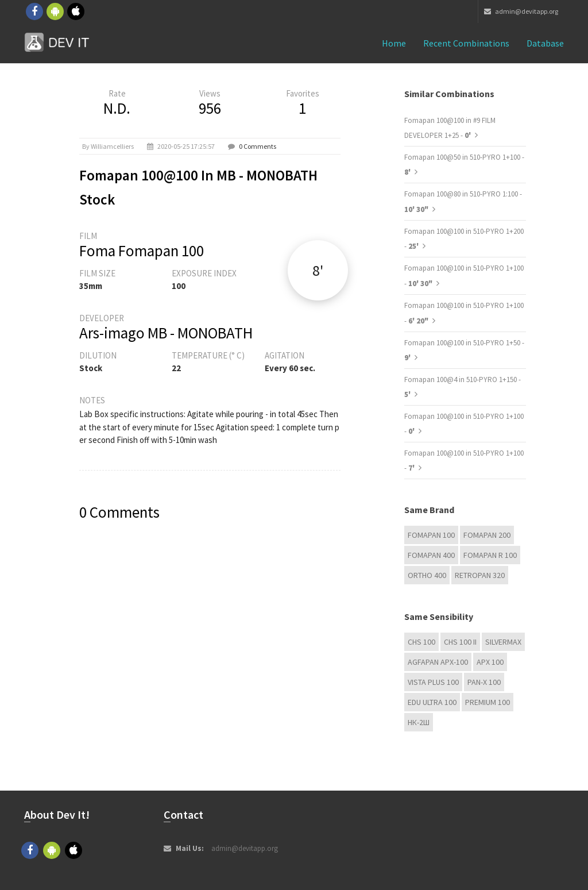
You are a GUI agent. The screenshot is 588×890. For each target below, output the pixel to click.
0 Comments (258, 146)
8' (318, 270)
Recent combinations (466, 43)
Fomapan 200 (487, 535)
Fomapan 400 (431, 555)
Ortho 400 (427, 575)
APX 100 (490, 662)
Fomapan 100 (431, 535)
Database (545, 43)
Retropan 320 (480, 575)
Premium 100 (488, 702)
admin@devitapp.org (521, 11)
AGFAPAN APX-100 (438, 662)
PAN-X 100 (484, 682)
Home (394, 43)
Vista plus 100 (433, 682)
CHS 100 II (460, 642)
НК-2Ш (419, 722)
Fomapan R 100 (490, 555)
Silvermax (503, 642)
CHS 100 (421, 642)
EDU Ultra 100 (432, 702)
